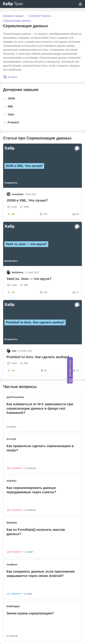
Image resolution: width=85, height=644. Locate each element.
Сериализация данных (17, 21)
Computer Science (40, 16)
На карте (10, 77)
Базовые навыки (13, 16)
